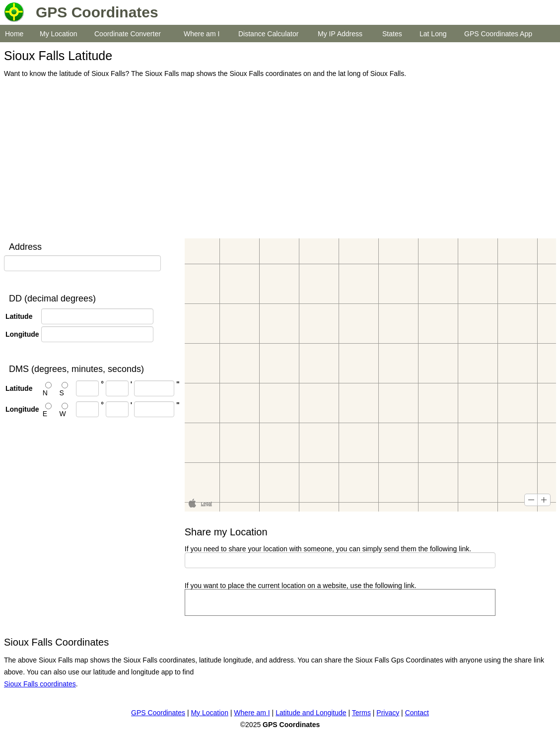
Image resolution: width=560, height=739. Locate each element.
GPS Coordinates (158, 713)
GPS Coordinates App (498, 34)
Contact (417, 713)
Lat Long (433, 34)
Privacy (388, 713)
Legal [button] (207, 504)
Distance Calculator (268, 34)
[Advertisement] (277, 159)
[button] (531, 500)
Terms (361, 713)
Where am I (202, 34)
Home (14, 34)
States (392, 34)
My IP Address (340, 34)
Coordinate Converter (128, 34)
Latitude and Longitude (311, 713)
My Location (58, 34)
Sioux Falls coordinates (40, 684)
